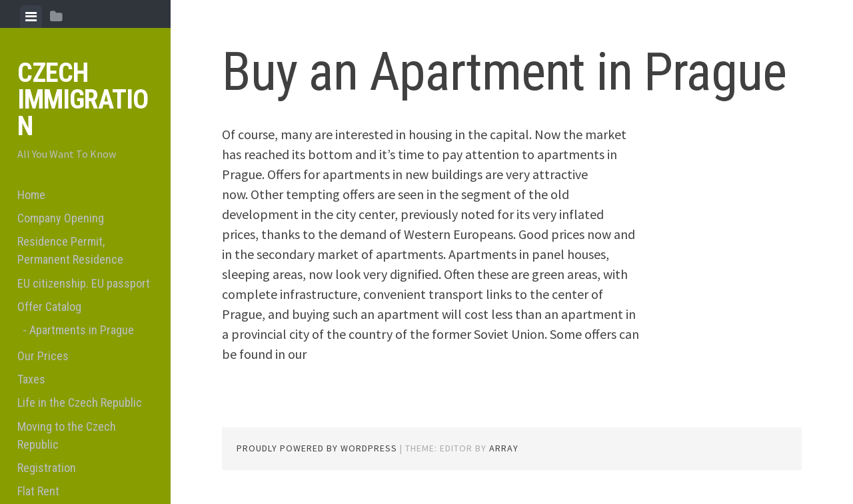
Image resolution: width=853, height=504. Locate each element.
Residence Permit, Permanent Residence (70, 250)
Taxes (31, 379)
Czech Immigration (83, 100)
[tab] (31, 17)
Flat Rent (38, 491)
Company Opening (61, 218)
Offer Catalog (49, 307)
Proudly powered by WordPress (317, 448)
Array (504, 448)
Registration (47, 468)
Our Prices (43, 356)
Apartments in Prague (82, 330)
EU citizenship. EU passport (84, 283)
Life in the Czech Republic (80, 402)
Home (31, 195)
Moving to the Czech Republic (67, 435)
